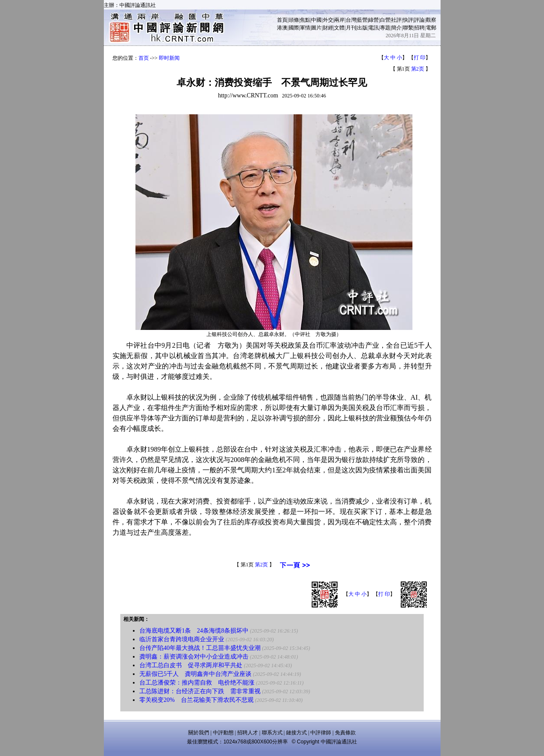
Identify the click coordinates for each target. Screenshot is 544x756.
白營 (385, 20)
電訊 (373, 28)
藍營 (362, 20)
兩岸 (339, 20)
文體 (339, 28)
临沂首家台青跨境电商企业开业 (182, 639)
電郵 (431, 28)
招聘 (419, 28)
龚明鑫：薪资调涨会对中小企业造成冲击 (194, 657)
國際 (294, 28)
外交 (328, 20)
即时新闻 (169, 58)
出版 (362, 28)
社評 (396, 20)
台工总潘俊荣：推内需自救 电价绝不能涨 (197, 683)
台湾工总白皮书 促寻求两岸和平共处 (191, 665)
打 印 (420, 58)
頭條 (294, 20)
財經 (328, 28)
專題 (385, 28)
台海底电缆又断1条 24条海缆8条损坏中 (194, 631)
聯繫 (408, 28)
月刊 (351, 28)
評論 (419, 20)
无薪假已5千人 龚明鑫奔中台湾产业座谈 (195, 674)
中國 (316, 20)
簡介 (396, 28)
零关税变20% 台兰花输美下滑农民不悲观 (196, 700)
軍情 (305, 28)
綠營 (373, 20)
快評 (408, 20)
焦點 (305, 20)
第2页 (418, 69)
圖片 (316, 28)
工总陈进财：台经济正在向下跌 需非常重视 (200, 691)
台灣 (351, 20)
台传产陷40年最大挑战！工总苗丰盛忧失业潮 (200, 648)
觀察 (431, 20)
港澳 (282, 28)
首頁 (282, 20)
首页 (144, 58)
